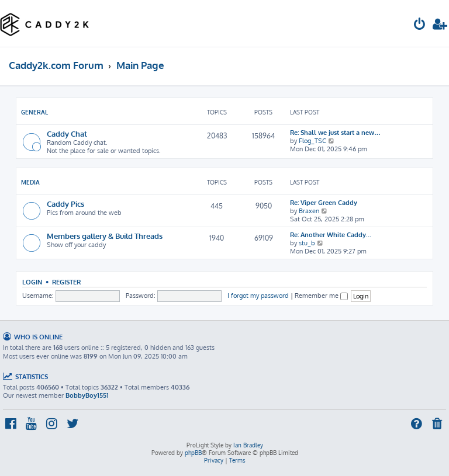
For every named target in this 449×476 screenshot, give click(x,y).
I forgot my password (258, 296)
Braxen (309, 211)
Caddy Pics (65, 204)
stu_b (307, 243)
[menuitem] (420, 25)
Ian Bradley (248, 445)
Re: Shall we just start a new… (335, 133)
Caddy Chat (67, 133)
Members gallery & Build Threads (105, 236)
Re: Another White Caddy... (331, 235)
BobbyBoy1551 (87, 395)
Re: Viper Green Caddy (324, 203)
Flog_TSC (312, 141)
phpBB (193, 453)
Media (30, 182)
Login (32, 282)
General (34, 112)
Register (66, 282)
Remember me (321, 296)
